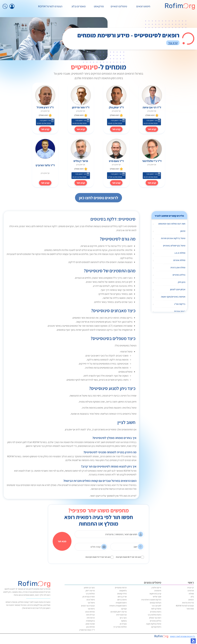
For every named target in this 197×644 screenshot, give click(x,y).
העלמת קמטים (156, 603)
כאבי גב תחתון (89, 588)
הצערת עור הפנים (88, 606)
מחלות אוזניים (179, 260)
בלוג (192, 597)
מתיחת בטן (91, 627)
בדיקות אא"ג (180, 304)
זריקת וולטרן (156, 588)
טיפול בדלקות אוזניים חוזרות (173, 238)
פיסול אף (91, 603)
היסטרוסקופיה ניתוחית (118, 606)
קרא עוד (173, 43)
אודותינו (191, 591)
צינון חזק (182, 282)
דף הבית (191, 588)
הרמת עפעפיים (121, 588)
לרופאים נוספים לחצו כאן (98, 198)
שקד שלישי (157, 597)
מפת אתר (190, 609)
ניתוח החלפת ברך (154, 615)
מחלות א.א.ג (180, 253)
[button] (193, 641)
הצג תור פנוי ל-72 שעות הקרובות (98, 557)
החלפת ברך (90, 594)
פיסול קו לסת (156, 609)
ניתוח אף (91, 609)
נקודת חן (123, 624)
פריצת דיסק (90, 591)
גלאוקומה (123, 591)
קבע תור (116, 129)
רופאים (191, 600)
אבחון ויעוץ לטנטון (178, 289)
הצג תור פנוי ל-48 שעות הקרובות (128, 557)
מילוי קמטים (122, 594)
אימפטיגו (158, 591)
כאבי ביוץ (123, 618)
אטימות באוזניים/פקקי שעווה (173, 297)
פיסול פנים (91, 600)
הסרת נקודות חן (89, 597)
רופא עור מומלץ (155, 618)
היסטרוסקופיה (121, 603)
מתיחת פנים (90, 612)
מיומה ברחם (122, 600)
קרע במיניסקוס (155, 594)
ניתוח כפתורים (156, 612)
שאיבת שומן (90, 624)
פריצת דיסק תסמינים (119, 612)
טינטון (183, 231)
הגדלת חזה (90, 615)
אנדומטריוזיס (121, 615)
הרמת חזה (91, 618)
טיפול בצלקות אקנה (154, 624)
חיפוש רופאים (143, 6)
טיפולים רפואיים (119, 6)
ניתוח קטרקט (156, 627)
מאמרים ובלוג (79, 6)
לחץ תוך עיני (156, 606)
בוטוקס (124, 621)
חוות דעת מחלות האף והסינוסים (172, 224)
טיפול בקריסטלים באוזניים (174, 246)
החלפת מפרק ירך (120, 627)
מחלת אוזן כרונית (178, 267)
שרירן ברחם (122, 597)
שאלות (191, 594)
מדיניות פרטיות (188, 603)
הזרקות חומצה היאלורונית (151, 600)
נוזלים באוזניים (179, 275)
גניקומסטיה (90, 621)
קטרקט (124, 609)
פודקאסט (99, 6)
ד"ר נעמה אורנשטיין (87, 630)
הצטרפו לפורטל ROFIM (50, 6)
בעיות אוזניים (180, 311)
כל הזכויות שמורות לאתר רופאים (183, 636)
